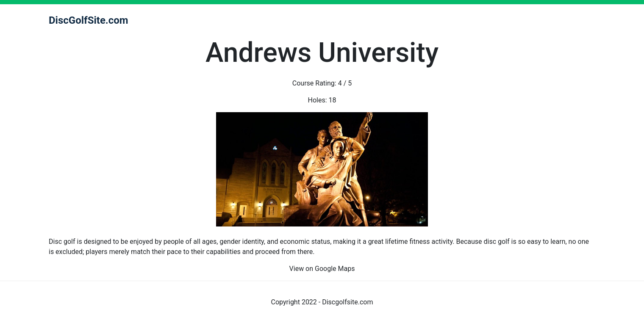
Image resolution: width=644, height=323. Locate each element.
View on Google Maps (322, 269)
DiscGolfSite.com (89, 20)
